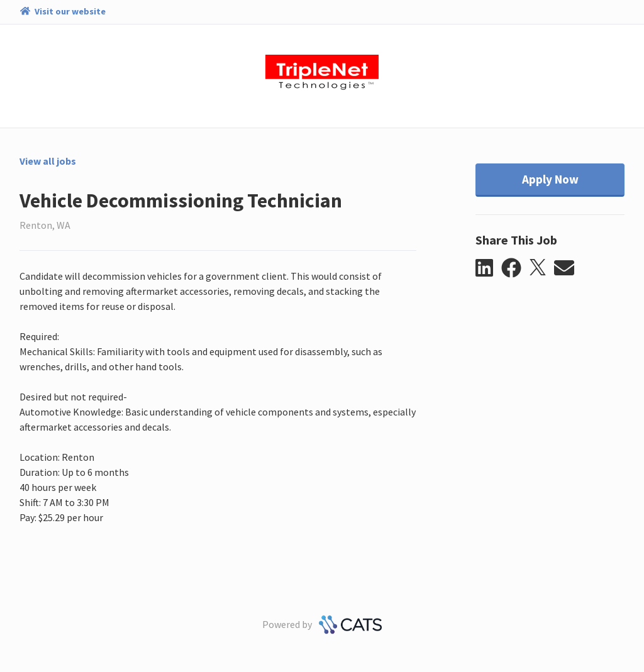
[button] (488, 268)
